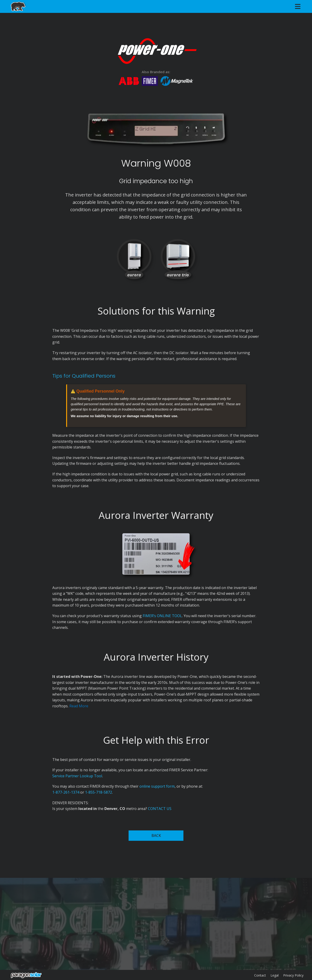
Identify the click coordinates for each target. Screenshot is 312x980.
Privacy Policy (293, 975)
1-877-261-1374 (66, 792)
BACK (156, 835)
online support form (157, 786)
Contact (260, 975)
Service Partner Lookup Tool (77, 776)
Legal (275, 975)
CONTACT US (160, 809)
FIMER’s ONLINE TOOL (162, 616)
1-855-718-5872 (99, 792)
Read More (79, 706)
